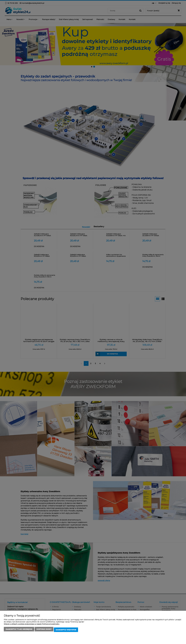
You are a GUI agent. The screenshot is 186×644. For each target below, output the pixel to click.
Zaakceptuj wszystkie (66, 630)
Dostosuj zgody (44, 630)
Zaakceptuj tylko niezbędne (19, 630)
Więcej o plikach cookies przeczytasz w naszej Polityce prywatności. (32, 625)
